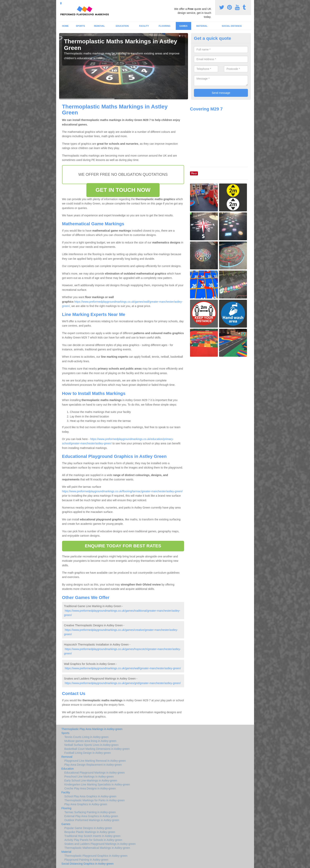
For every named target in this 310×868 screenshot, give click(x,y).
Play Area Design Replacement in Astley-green (93, 765)
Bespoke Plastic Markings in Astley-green (90, 832)
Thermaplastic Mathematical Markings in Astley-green (97, 848)
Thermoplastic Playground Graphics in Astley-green (96, 856)
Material (202, 26)
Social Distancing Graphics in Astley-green (88, 864)
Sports (80, 26)
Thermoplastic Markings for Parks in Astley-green (95, 800)
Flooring (165, 26)
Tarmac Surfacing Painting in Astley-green (90, 812)
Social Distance (232, 26)
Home (65, 26)
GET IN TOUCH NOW (123, 190)
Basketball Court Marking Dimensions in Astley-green (97, 749)
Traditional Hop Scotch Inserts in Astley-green (93, 836)
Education (122, 26)
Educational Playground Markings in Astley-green (95, 773)
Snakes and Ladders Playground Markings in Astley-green (100, 844)
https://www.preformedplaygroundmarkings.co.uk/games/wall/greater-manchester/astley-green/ (123, 668)
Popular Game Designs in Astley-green (88, 828)
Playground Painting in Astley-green (86, 860)
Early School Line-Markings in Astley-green (91, 781)
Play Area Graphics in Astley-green (86, 804)
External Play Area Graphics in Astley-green (91, 816)
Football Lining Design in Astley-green (88, 753)
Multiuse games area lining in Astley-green (90, 741)
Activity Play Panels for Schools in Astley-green (93, 840)
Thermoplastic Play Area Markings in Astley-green (92, 729)
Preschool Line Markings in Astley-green (89, 777)
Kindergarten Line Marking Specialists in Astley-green (97, 784)
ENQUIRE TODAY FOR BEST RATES (123, 546)
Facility (144, 26)
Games (183, 26)
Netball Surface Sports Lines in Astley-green (92, 745)
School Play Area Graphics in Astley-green (90, 796)
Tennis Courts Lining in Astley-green (86, 737)
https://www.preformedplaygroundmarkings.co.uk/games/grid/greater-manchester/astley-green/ (123, 683)
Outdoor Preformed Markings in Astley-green (92, 820)
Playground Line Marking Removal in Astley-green (95, 761)
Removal (99, 26)
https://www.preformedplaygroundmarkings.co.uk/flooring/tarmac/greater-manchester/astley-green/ (122, 491)
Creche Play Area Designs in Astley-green (90, 788)
